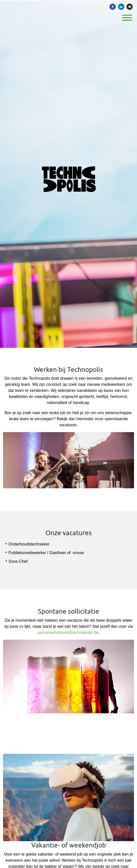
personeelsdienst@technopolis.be (68, 632)
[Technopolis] (68, 174)
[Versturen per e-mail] (130, 7)
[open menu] (127, 16)
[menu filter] (68, 0)
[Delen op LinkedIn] (121, 7)
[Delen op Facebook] (113, 7)
